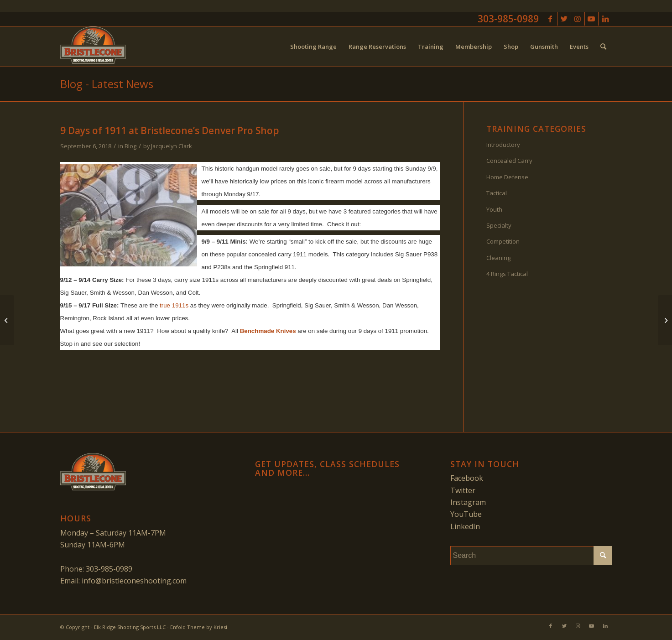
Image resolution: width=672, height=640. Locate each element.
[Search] (603, 47)
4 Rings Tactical (507, 274)
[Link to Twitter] (564, 19)
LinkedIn (465, 526)
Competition (503, 241)
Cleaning (498, 258)
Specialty (499, 225)
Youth (494, 209)
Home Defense (507, 177)
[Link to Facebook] (550, 19)
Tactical (497, 193)
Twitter (463, 490)
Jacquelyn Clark (172, 146)
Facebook (467, 478)
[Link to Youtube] (591, 19)
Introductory (503, 145)
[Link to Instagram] (578, 19)
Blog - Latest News (107, 84)
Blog (130, 146)
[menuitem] (313, 47)
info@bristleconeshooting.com (134, 581)
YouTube (466, 514)
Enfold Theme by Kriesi (199, 627)
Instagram (468, 502)
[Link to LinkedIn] (605, 19)
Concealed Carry (509, 161)
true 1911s (174, 305)
